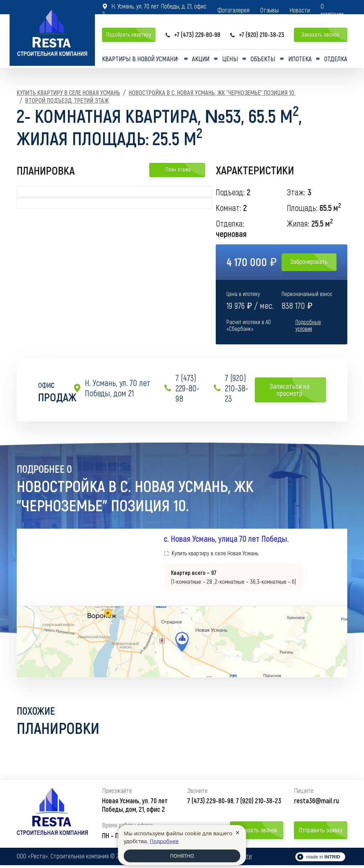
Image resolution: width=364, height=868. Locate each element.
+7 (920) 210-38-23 (257, 35)
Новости (300, 10)
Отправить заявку (321, 833)
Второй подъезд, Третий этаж (67, 100)
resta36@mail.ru (317, 803)
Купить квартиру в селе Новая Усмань (68, 92)
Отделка (335, 60)
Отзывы (269, 10)
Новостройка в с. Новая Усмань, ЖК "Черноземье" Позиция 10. (212, 92)
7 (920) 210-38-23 (231, 388)
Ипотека (300, 60)
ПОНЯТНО (182, 856)
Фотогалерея (234, 10)
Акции (204, 60)
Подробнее (164, 840)
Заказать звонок (320, 34)
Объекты (264, 60)
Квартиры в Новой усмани (140, 60)
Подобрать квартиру (129, 34)
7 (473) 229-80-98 (181, 388)
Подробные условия (308, 325)
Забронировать (309, 261)
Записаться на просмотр (295, 390)
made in (323, 860)
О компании (332, 10)
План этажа (177, 169)
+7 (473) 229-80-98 (193, 35)
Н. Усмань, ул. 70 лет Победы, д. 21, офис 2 (154, 10)
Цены (232, 60)
